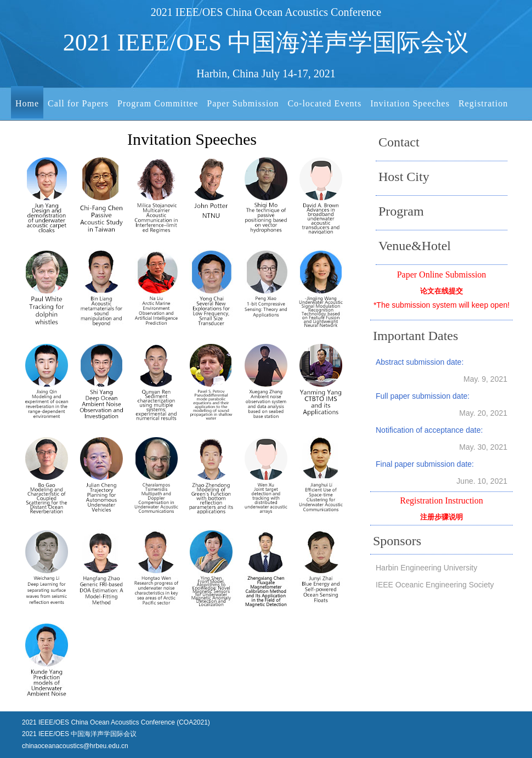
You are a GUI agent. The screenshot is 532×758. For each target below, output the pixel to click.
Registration (483, 103)
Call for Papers (78, 103)
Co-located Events (324, 103)
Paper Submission (243, 103)
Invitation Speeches (410, 103)
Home (27, 103)
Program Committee (158, 103)
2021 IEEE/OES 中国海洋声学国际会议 (266, 43)
